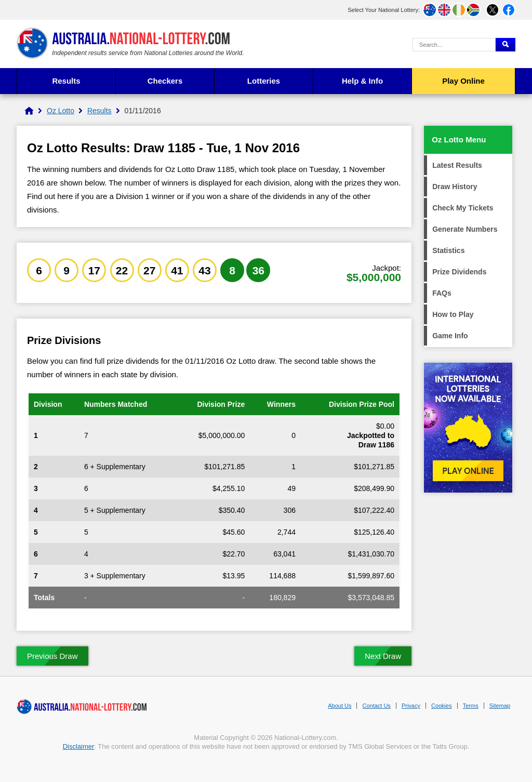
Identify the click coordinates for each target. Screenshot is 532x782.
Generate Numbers (465, 229)
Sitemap (500, 706)
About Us (340, 706)
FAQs (442, 293)
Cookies (442, 706)
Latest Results (457, 165)
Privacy (411, 706)
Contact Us (376, 706)
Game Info (450, 336)
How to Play (453, 314)
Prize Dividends (459, 272)
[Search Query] (454, 45)
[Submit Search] (506, 45)
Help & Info (362, 81)
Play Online (463, 81)
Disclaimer (79, 746)
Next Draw (383, 656)
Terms (471, 706)
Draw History (455, 187)
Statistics (448, 250)
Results (66, 81)
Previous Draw (52, 656)
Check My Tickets (463, 208)
